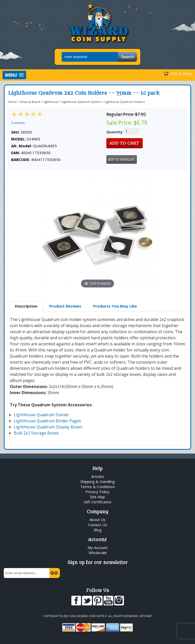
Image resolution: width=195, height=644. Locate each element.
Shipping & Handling (97, 481)
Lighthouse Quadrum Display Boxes (48, 427)
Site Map (97, 497)
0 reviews (18, 123)
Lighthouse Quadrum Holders (125, 102)
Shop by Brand (30, 102)
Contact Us (97, 525)
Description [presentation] (26, 306)
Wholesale (98, 553)
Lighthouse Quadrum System (81, 102)
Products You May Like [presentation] (115, 306)
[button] (14, 75)
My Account (98, 548)
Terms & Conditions (98, 487)
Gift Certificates (98, 502)
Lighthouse (51, 102)
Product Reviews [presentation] (65, 306)
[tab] (26, 306)
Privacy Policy (97, 492)
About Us (97, 520)
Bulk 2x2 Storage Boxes (36, 433)
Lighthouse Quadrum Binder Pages (47, 421)
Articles (98, 476)
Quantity (115, 132)
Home (13, 102)
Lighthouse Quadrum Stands (41, 415)
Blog (98, 530)
